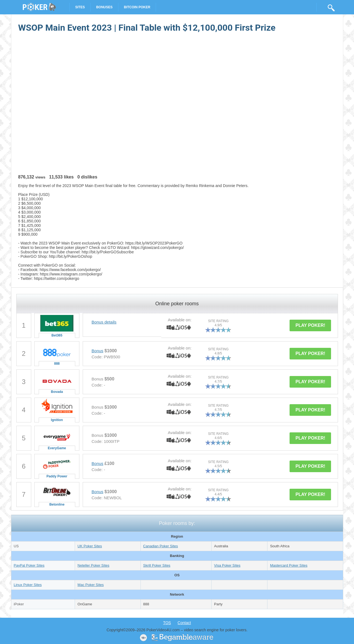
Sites (80, 7)
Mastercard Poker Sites (289, 565)
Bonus (97, 351)
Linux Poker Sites (28, 585)
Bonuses (104, 7)
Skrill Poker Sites (157, 565)
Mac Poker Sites (91, 585)
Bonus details (104, 322)
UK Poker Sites (90, 546)
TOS (167, 623)
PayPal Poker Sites (29, 565)
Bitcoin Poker (137, 7)
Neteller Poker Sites (93, 565)
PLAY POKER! (310, 325)
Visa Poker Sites (227, 565)
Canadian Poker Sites (161, 546)
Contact (184, 623)
